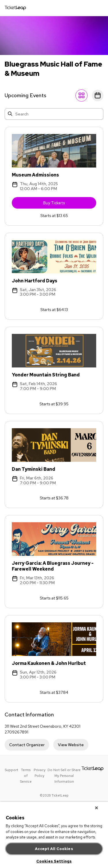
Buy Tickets (70, 204)
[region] (54, 835)
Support (11, 770)
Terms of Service (26, 776)
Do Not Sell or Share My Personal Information (64, 776)
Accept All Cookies (54, 849)
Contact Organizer (27, 745)
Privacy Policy (40, 773)
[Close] (96, 808)
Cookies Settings (54, 861)
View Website (71, 745)
